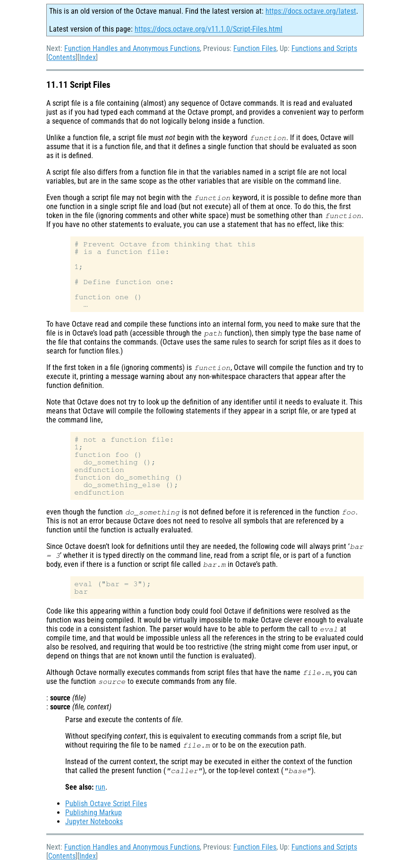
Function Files (255, 48)
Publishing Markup (94, 813)
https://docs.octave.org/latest (311, 11)
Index (88, 57)
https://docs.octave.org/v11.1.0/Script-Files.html (209, 29)
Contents (62, 57)
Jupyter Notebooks (94, 822)
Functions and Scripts (324, 48)
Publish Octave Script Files (106, 804)
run (100, 787)
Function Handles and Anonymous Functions (132, 48)
